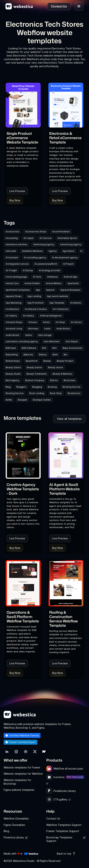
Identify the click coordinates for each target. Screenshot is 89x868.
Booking (52, 387)
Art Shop (60, 322)
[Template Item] (23, 105)
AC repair (29, 238)
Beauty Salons (13, 367)
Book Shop (56, 393)
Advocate (11, 251)
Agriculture (68, 251)
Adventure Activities (17, 244)
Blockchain (69, 380)
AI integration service (17, 264)
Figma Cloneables (14, 825)
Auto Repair (72, 341)
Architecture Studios (36, 309)
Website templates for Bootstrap (17, 782)
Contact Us (53, 818)
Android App (70, 277)
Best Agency (12, 380)
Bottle (9, 400)
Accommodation (61, 232)
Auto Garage (45, 335)
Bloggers (21, 387)
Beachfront (32, 361)
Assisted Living (14, 329)
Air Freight (11, 270)
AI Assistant (12, 258)
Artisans (33, 322)
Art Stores (76, 322)
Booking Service (71, 387)
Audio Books (63, 329)
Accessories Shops (36, 232)
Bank (55, 355)
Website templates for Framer (22, 767)
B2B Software (29, 348)
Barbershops (13, 361)
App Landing (34, 296)
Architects (76, 303)
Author (29, 335)
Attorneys (33, 329)
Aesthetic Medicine (32, 251)
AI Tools (37, 277)
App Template (57, 303)
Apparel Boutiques (70, 290)
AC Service (46, 238)
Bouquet (22, 400)
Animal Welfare (54, 283)
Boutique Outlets (42, 400)
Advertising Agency (44, 244)
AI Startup (28, 270)
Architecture (12, 309)
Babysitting (12, 355)
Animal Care (12, 283)
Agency (53, 251)
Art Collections (61, 309)
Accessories (12, 232)
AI (81, 251)
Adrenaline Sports (67, 238)
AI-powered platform (46, 264)
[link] (23, 138)
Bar (65, 355)
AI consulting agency (35, 258)
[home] (19, 6)
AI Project (68, 264)
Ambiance (52, 277)
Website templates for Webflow (23, 774)
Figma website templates (19, 790)
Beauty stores (56, 367)
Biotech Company (35, 380)
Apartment (73, 283)
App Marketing (14, 303)
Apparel (50, 290)
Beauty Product (65, 361)
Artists (46, 322)
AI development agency (65, 258)
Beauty (47, 361)
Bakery (43, 355)
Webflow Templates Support (64, 825)
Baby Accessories (72, 348)
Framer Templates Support (63, 831)
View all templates (69, 419)
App (38, 290)
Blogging (37, 387)
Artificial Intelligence (51, 316)
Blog (8, 387)
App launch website (57, 296)
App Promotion (35, 303)
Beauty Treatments (37, 374)
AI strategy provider (50, 270)
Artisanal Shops (14, 322)
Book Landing (37, 393)
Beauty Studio (13, 374)
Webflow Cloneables (16, 818)
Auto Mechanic (52, 341)
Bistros (54, 380)
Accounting (12, 238)
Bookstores (74, 393)
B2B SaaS (11, 348)
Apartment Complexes (18, 290)
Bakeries (28, 355)
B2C (44, 348)
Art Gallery (11, 316)
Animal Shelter (32, 283)
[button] (79, 6)
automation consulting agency (22, 341)
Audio (47, 329)
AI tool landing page (16, 277)
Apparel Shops (14, 296)
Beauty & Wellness (62, 374)
